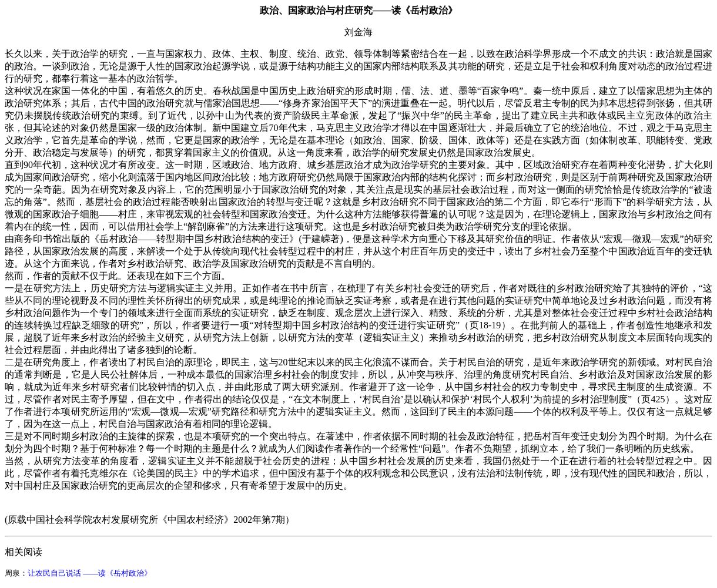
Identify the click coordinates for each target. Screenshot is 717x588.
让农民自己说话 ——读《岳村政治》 (90, 573)
